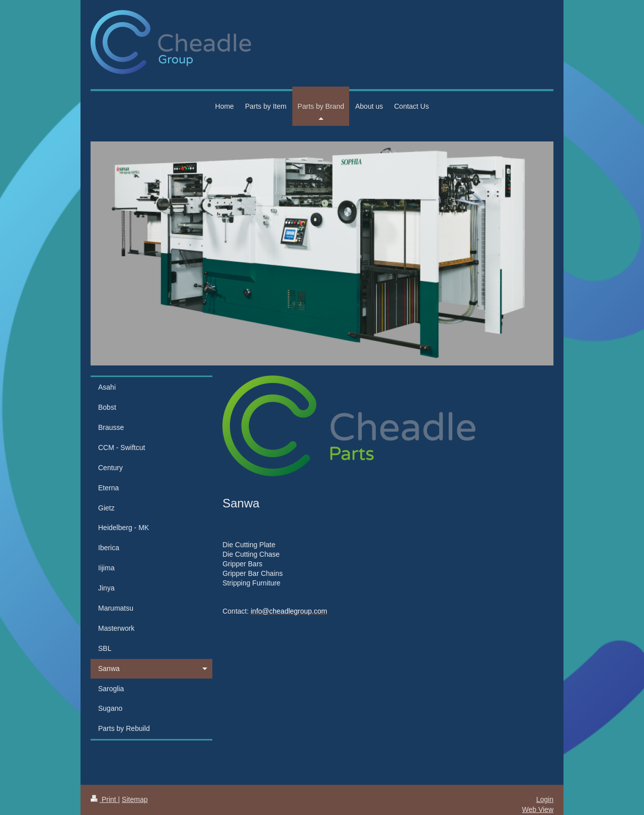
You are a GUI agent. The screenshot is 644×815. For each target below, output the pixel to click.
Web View (538, 809)
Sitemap (135, 799)
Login (545, 799)
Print (104, 799)
